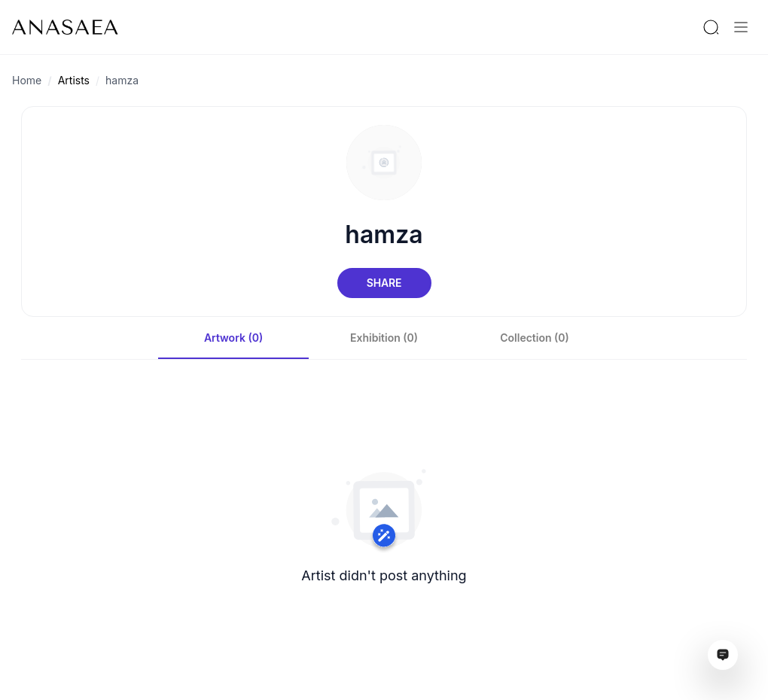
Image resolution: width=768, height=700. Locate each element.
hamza (122, 80)
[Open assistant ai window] (723, 655)
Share (384, 283)
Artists (74, 80)
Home (27, 80)
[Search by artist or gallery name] (711, 27)
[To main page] (65, 27)
